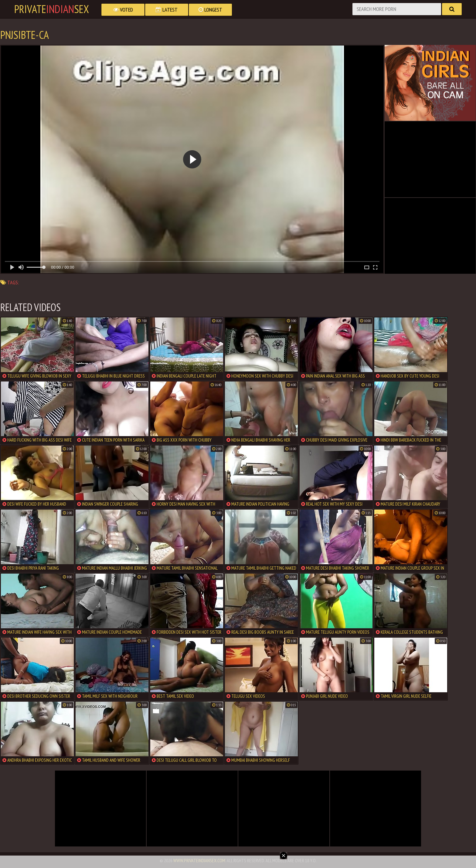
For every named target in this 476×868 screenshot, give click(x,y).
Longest (210, 10)
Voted (123, 10)
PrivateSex (52, 9)
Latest (167, 10)
